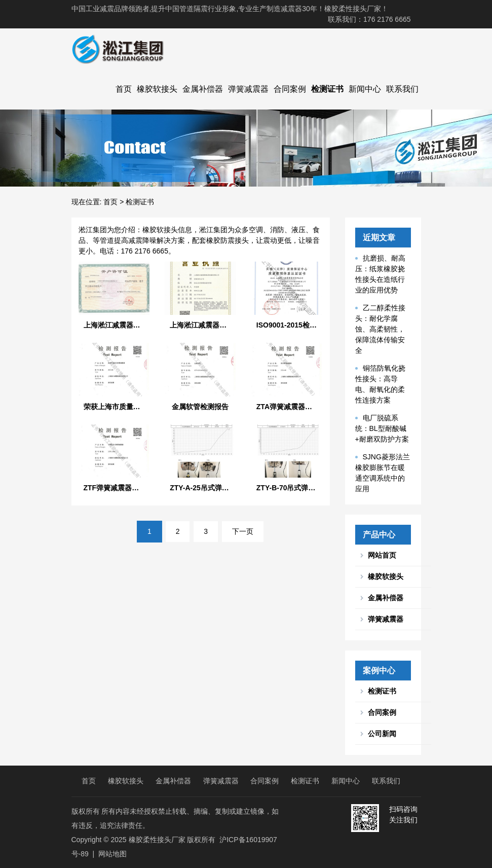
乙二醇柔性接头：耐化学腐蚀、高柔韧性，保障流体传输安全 (380, 329)
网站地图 (112, 854)
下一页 (243, 531)
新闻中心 (365, 89)
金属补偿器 (203, 89)
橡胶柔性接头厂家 (157, 840)
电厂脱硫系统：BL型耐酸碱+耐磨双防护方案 (382, 428)
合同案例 (290, 89)
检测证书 (327, 89)
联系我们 (402, 89)
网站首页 (382, 555)
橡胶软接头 (157, 89)
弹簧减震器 (248, 89)
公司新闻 (382, 734)
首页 (124, 89)
